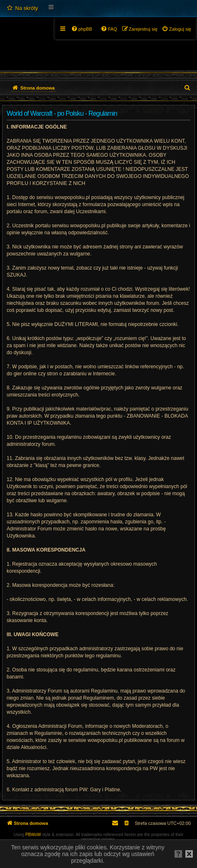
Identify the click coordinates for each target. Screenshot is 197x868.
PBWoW (33, 835)
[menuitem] (22, 8)
